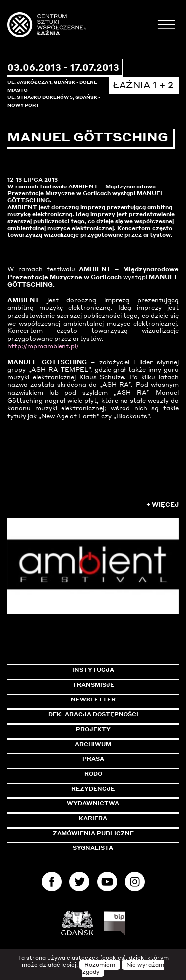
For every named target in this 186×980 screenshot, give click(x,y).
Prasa (93, 759)
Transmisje (126, 685)
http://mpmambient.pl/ (43, 346)
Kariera (93, 818)
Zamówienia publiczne (116, 833)
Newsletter (93, 700)
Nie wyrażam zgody (124, 968)
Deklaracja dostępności (93, 714)
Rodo (93, 774)
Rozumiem (100, 965)
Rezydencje (93, 789)
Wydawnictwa (93, 803)
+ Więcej (162, 504)
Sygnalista (93, 848)
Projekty (93, 729)
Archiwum (93, 744)
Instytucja (93, 670)
